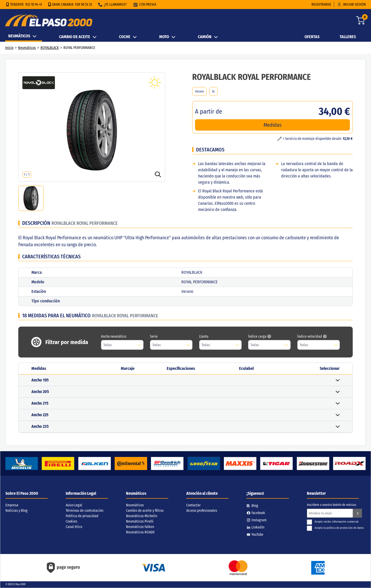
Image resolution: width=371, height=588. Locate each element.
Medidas (273, 125)
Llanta (204, 336)
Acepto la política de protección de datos (335, 528)
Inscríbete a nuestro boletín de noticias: (332, 505)
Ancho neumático (114, 336)
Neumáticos (27, 48)
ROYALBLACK (50, 48)
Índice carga (260, 336)
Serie (154, 336)
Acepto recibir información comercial (333, 522)
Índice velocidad (312, 336)
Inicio (9, 48)
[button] (185, 380)
